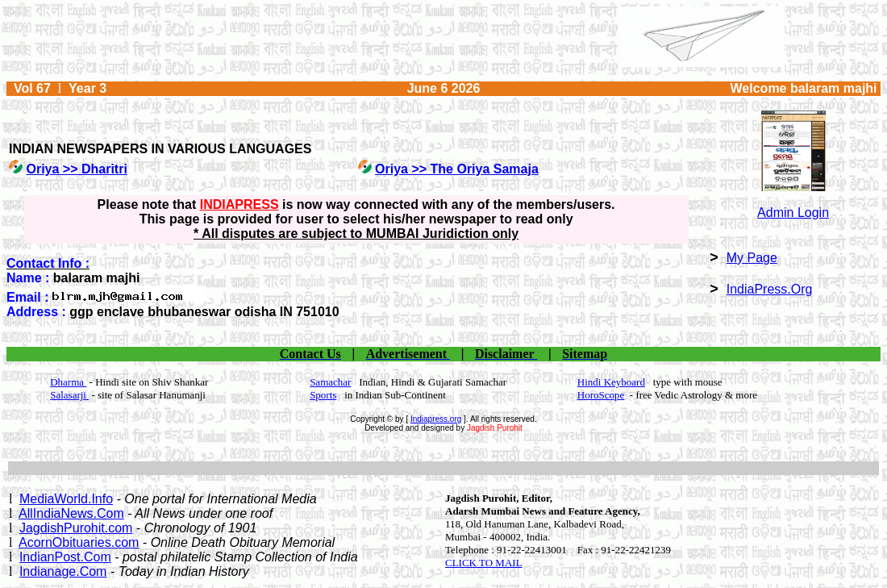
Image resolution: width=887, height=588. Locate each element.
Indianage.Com (63, 571)
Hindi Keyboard (611, 382)
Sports (323, 395)
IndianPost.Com (65, 557)
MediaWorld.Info (66, 499)
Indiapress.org (436, 419)
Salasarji (69, 395)
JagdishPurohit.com (76, 528)
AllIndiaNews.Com (71, 513)
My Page (752, 258)
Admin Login (793, 213)
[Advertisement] (443, 468)
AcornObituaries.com (79, 542)
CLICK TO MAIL (484, 563)
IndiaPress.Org (770, 289)
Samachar (330, 382)
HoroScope (601, 395)
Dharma (68, 382)
